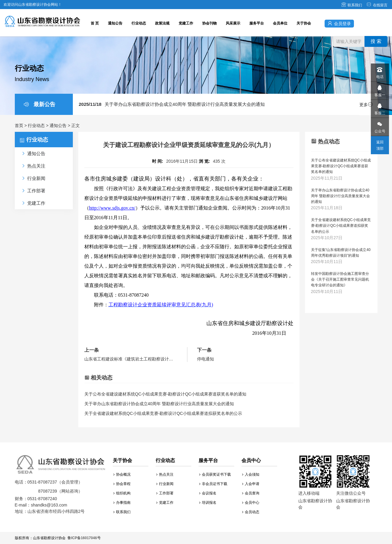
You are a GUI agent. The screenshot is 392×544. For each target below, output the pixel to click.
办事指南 (122, 503)
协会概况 (122, 474)
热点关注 (165, 474)
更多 (366, 105)
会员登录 (339, 23)
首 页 (95, 23)
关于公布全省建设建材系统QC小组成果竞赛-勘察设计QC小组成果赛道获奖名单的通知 (165, 394)
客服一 (380, 89)
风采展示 (233, 23)
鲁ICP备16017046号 (84, 538)
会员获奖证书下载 (215, 474)
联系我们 (352, 5)
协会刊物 (209, 23)
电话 (380, 71)
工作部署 (165, 493)
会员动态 (251, 512)
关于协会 (304, 23)
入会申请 (251, 484)
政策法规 (162, 23)
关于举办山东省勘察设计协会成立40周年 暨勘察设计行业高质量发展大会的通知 (172, 104)
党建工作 (186, 23)
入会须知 (251, 474)
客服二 (380, 107)
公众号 (380, 126)
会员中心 (251, 503)
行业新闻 (165, 484)
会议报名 (208, 493)
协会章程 (122, 484)
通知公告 (115, 23)
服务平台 (257, 23)
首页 (19, 125)
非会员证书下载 (213, 484)
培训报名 (208, 503)
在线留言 (377, 5)
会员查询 (251, 493)
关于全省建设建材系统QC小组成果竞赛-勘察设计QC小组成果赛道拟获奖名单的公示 (163, 413)
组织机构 (122, 493)
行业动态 (139, 23)
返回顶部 (380, 145)
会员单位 (280, 23)
